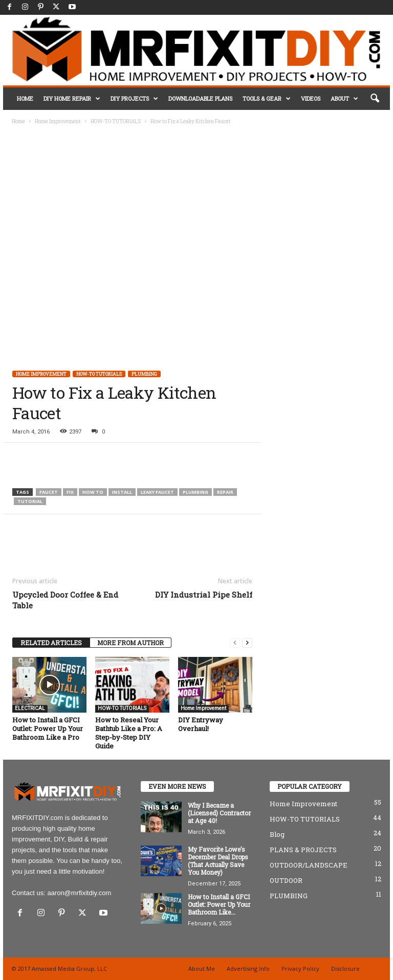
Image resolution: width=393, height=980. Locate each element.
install (122, 492)
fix (70, 492)
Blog (277, 834)
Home (18, 121)
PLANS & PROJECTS (303, 850)
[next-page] (247, 643)
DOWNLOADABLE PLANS (200, 98)
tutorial (30, 501)
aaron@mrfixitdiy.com (79, 893)
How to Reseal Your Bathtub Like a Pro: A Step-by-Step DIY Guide (129, 733)
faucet (49, 492)
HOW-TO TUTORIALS (116, 121)
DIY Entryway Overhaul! (201, 724)
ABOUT (344, 99)
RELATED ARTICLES (51, 643)
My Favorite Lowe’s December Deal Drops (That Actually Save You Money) (218, 861)
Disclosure (345, 968)
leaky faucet (157, 492)
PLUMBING (144, 374)
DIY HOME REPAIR (72, 99)
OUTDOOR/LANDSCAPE (309, 865)
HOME (25, 98)
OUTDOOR (286, 880)
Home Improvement (58, 121)
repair (225, 492)
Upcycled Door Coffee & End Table (65, 600)
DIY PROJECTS (134, 99)
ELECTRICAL (30, 708)
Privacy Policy (300, 968)
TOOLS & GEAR (267, 99)
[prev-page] (235, 643)
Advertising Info (248, 968)
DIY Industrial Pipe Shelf (204, 595)
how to (93, 492)
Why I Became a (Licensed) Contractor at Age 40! (219, 813)
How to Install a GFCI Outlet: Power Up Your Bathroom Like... (219, 904)
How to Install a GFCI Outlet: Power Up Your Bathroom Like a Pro (48, 728)
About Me (202, 968)
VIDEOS (311, 98)
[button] (375, 99)
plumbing (195, 492)
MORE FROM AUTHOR (130, 643)
